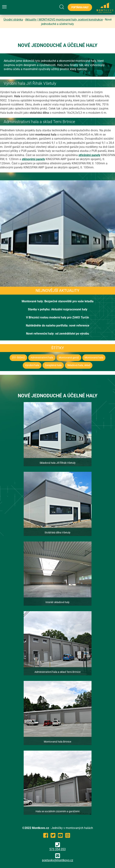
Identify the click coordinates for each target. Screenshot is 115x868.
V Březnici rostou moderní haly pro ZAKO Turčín (57, 317)
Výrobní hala (32, 365)
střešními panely (89, 155)
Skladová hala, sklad (79, 365)
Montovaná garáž (69, 358)
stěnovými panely (33, 159)
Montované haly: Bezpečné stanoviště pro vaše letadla (58, 301)
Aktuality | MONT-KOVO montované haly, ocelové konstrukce (64, 20)
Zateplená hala (53, 365)
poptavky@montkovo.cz (58, 860)
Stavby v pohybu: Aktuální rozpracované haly (58, 309)
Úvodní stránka (13, 20)
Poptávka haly (80, 7)
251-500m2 (18, 358)
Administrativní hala (42, 358)
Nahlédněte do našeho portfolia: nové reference (58, 325)
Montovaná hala (94, 358)
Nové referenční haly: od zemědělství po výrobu (57, 334)
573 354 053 (57, 847)
